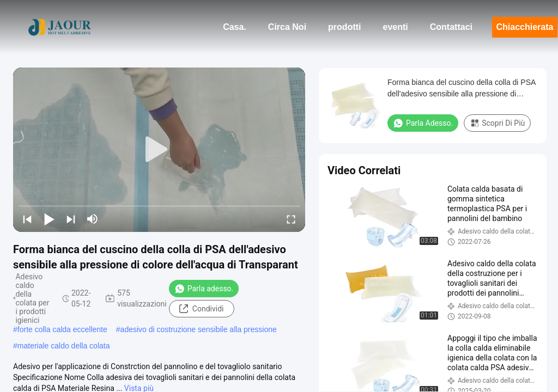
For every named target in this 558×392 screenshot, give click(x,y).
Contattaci (451, 27)
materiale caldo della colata (64, 346)
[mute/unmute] (93, 219)
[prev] (27, 219)
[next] (71, 219)
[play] (159, 150)
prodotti (344, 27)
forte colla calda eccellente (62, 329)
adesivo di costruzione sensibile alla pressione (199, 329)
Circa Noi (287, 27)
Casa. (235, 27)
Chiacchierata (525, 27)
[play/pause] (49, 219)
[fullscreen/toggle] (291, 219)
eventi (396, 27)
